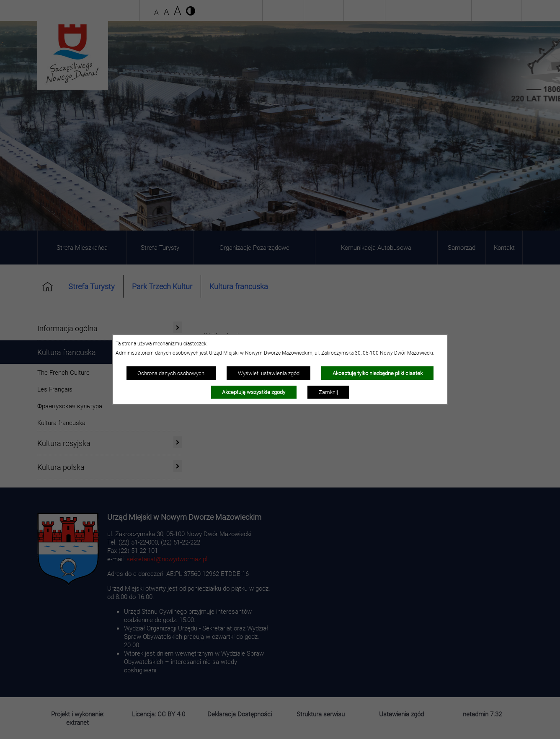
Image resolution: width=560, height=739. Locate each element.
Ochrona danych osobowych (171, 373)
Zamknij (328, 392)
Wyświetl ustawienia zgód (269, 373)
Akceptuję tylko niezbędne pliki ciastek (378, 373)
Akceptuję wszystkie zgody (254, 392)
